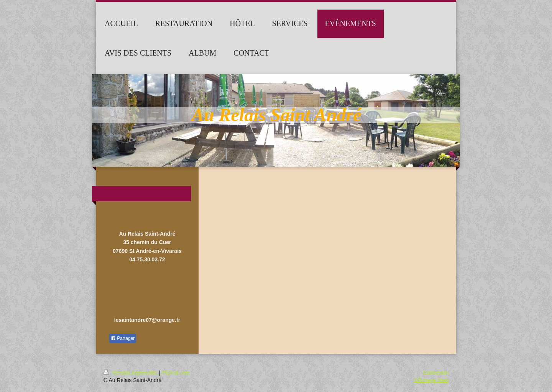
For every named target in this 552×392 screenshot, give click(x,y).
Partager (123, 338)
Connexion (436, 373)
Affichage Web (431, 380)
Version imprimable (131, 373)
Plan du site (176, 373)
